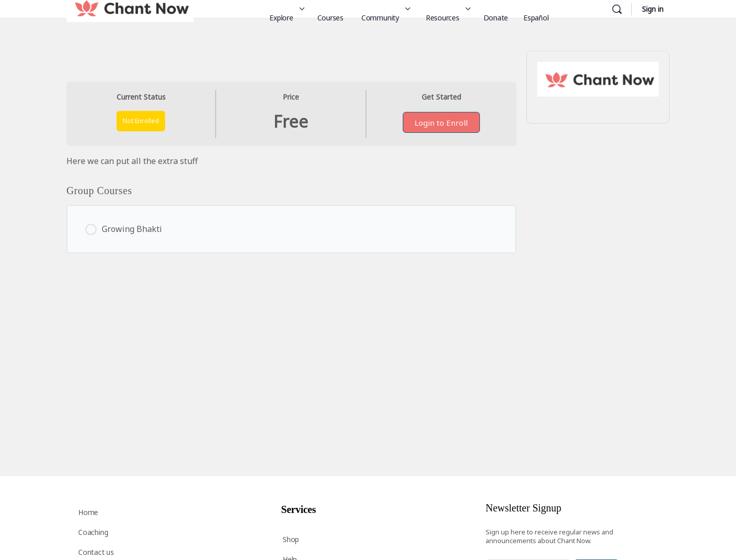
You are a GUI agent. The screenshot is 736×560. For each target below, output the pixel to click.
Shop (291, 539)
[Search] (617, 9)
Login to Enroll (441, 123)
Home (88, 512)
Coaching (93, 532)
